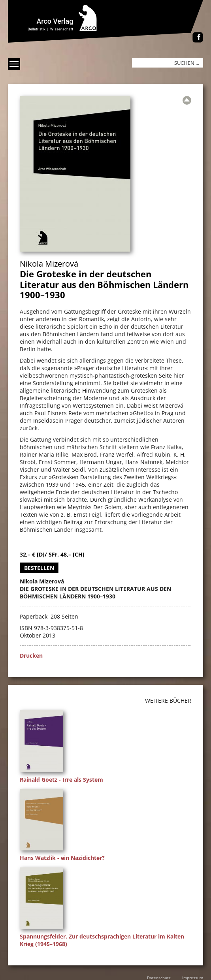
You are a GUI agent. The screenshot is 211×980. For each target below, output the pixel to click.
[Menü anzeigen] (14, 64)
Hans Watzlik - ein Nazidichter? (62, 858)
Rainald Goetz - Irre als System (61, 780)
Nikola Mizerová (49, 264)
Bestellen (39, 568)
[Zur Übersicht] (187, 100)
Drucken (31, 656)
